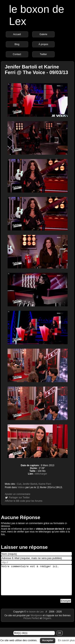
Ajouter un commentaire (17, 494)
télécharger (41, 474)
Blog (17, 44)
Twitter (43, 54)
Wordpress (36, 621)
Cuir (19, 484)
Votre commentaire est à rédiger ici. (36, 583)
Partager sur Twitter (19, 498)
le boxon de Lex (35, 618)
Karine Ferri (45, 484)
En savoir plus (66, 640)
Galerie (43, 34)
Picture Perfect (31, 624)
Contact (17, 54)
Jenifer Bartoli (30, 484)
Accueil (17, 34)
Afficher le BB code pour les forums (24, 501)
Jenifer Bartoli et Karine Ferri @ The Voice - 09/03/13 (36, 70)
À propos (43, 44)
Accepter (48, 640)
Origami (47, 624)
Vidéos (21, 487)
